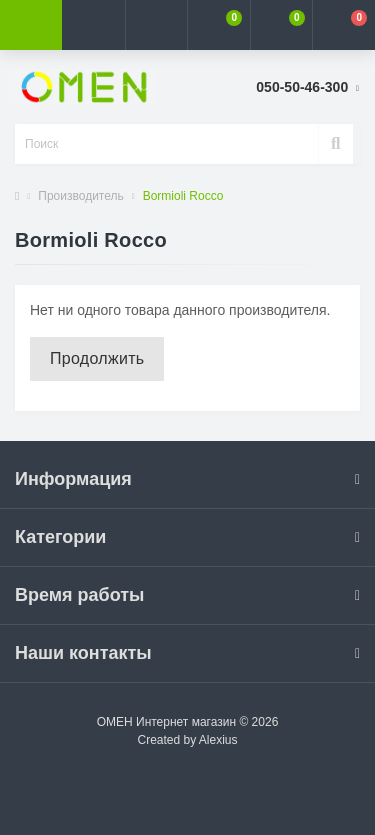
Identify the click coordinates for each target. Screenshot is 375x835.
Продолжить (97, 358)
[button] (156, 25)
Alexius (218, 740)
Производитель (80, 196)
